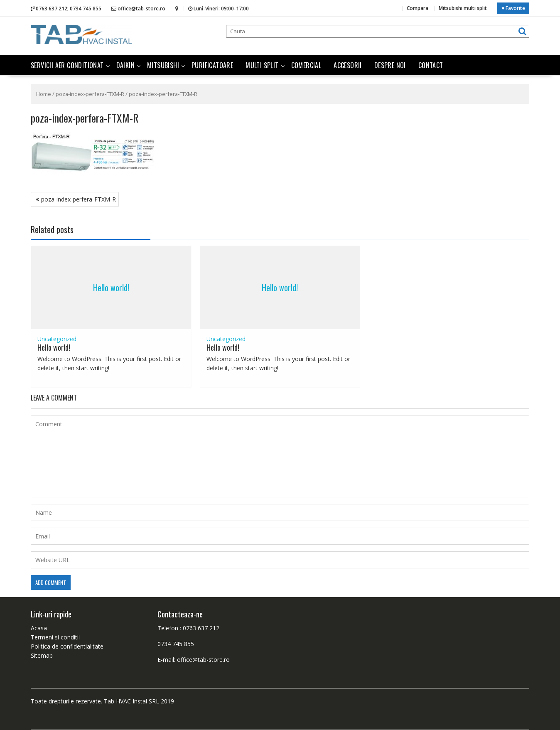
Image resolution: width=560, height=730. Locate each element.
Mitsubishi (163, 65)
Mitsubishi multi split (463, 8)
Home (44, 94)
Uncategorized (57, 339)
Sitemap (42, 655)
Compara (418, 8)
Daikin (125, 65)
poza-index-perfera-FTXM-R (90, 94)
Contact (431, 65)
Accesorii (348, 65)
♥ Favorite (513, 8)
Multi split (262, 65)
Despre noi (390, 65)
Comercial (306, 65)
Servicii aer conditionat (67, 65)
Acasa (39, 628)
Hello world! (111, 288)
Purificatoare (212, 65)
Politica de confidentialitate (67, 646)
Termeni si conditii (55, 637)
